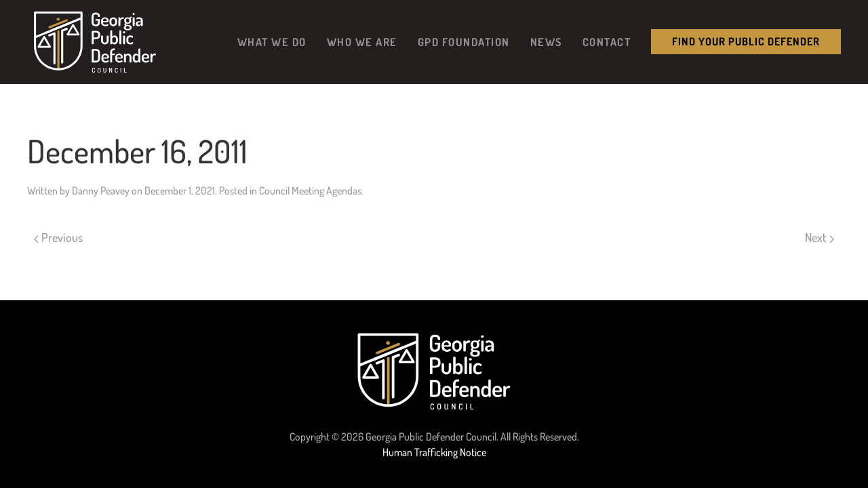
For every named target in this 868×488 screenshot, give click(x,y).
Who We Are (362, 42)
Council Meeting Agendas (310, 190)
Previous (58, 237)
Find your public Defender (746, 41)
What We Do (272, 42)
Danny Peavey (101, 190)
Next (820, 237)
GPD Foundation (464, 42)
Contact (607, 42)
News (546, 42)
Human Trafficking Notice (434, 452)
